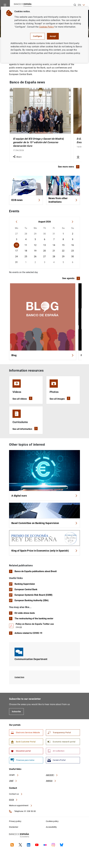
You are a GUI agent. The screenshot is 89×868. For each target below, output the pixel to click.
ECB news (26, 200)
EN (81, 5)
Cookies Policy (46, 27)
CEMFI (14, 775)
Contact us (16, 794)
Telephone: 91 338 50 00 (22, 811)
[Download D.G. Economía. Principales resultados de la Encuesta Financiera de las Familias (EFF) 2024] (78, 157)
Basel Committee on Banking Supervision (44, 523)
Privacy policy (15, 821)
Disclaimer (14, 827)
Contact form (19, 677)
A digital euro (44, 496)
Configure (37, 36)
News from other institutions (63, 200)
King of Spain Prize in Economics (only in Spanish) (44, 551)
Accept (53, 36)
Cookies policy (52, 821)
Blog (43, 355)
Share (17, 157)
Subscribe (16, 712)
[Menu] (5, 5)
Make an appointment (21, 805)
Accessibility (51, 827)
